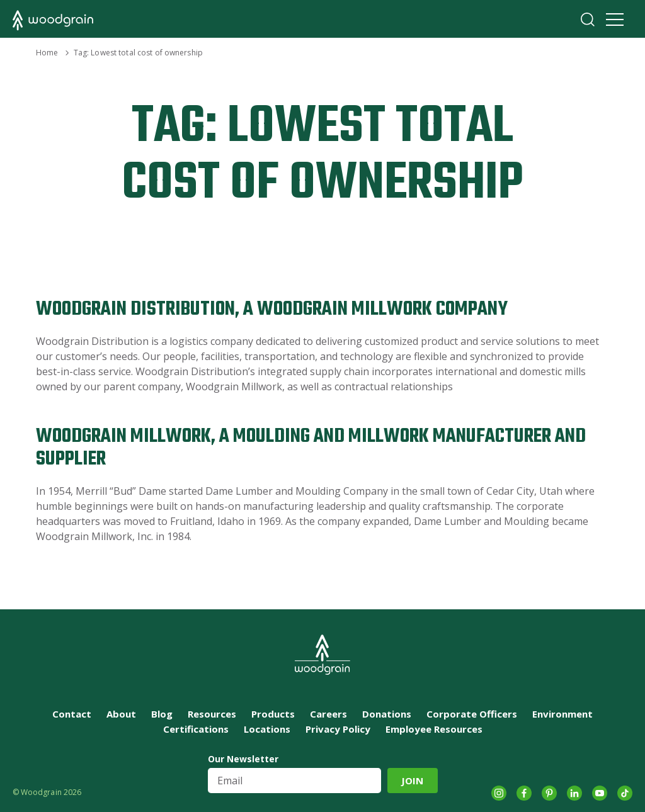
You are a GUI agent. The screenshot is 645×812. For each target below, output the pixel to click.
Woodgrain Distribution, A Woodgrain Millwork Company (272, 309)
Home (47, 53)
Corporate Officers (472, 714)
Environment (562, 714)
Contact (72, 714)
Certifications (196, 729)
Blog (162, 714)
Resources (212, 714)
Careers (328, 714)
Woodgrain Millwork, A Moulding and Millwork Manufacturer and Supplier (311, 448)
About (121, 714)
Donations (387, 714)
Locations (267, 729)
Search (588, 20)
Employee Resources (434, 729)
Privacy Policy (338, 729)
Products (273, 714)
